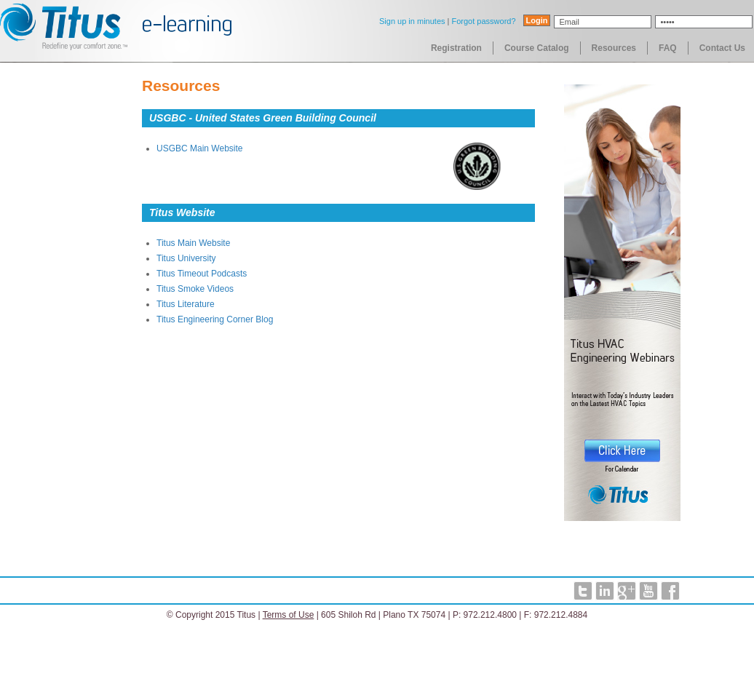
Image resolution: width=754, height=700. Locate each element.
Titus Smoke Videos (195, 289)
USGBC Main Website (199, 148)
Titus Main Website (193, 243)
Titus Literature (186, 304)
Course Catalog (537, 48)
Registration (456, 48)
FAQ (668, 48)
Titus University (186, 258)
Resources (614, 48)
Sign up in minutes (412, 21)
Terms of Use (289, 615)
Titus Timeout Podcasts (202, 274)
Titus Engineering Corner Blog (215, 319)
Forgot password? (483, 21)
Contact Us (722, 48)
